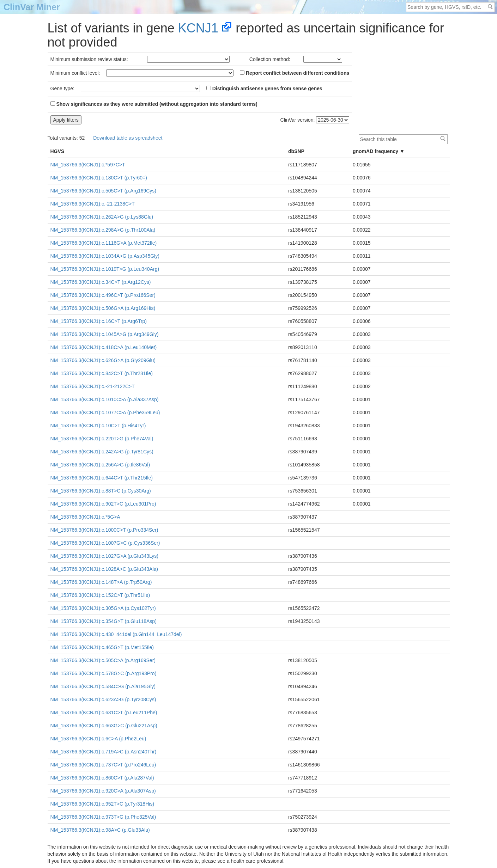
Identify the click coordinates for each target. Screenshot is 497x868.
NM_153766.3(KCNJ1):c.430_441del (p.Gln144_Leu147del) (116, 634)
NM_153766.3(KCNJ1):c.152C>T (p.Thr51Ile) (100, 595)
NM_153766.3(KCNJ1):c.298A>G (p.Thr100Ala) (103, 230)
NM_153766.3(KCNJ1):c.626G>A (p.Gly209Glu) (103, 360)
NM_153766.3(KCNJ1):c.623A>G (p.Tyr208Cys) (103, 699)
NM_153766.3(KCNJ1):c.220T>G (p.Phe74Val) (102, 439)
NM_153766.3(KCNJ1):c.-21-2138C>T (93, 204)
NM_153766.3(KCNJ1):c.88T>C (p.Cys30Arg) (101, 491)
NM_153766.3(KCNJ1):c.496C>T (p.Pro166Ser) (103, 295)
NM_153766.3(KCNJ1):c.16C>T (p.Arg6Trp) (99, 321)
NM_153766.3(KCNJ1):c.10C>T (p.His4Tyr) (98, 426)
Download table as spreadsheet (128, 138)
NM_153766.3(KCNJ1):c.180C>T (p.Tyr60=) (99, 178)
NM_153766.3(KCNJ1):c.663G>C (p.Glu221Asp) (104, 726)
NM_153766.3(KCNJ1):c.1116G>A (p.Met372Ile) (104, 243)
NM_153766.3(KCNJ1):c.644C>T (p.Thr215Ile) (102, 478)
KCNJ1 (198, 28)
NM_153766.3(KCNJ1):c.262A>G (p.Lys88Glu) (102, 217)
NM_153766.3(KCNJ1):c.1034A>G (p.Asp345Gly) (105, 256)
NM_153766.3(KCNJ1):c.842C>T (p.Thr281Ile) (102, 373)
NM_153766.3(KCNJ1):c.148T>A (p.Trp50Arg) (101, 582)
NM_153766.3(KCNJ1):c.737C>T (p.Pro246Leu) (103, 765)
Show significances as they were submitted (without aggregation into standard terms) (154, 104)
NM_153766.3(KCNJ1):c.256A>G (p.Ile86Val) (100, 465)
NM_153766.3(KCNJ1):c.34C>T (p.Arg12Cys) (101, 282)
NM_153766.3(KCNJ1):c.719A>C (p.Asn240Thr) (104, 752)
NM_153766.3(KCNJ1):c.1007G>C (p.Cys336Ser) (105, 543)
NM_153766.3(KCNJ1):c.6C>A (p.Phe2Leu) (98, 739)
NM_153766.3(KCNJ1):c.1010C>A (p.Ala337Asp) (105, 399)
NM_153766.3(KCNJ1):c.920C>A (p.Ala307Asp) (103, 791)
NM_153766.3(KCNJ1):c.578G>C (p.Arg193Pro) (104, 673)
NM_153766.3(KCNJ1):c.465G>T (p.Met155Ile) (102, 647)
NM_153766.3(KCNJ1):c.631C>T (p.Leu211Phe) (104, 713)
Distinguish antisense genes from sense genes (264, 88)
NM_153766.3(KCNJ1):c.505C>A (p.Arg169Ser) (103, 660)
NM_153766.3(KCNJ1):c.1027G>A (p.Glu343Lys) (105, 556)
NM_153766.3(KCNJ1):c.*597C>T (88, 165)
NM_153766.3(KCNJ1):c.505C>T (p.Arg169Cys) (104, 191)
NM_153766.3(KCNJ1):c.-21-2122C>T (93, 386)
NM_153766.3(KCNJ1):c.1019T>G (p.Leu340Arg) (105, 269)
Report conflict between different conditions (295, 73)
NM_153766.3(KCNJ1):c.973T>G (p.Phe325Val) (103, 817)
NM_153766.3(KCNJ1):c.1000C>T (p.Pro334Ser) (104, 530)
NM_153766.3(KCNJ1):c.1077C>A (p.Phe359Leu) (105, 412)
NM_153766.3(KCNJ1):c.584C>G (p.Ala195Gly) (103, 686)
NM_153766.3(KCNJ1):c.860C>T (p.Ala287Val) (102, 778)
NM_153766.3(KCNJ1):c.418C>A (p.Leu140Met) (104, 347)
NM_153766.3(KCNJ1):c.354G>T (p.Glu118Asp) (104, 621)
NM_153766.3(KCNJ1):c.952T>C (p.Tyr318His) (102, 804)
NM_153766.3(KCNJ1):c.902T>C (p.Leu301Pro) (103, 504)
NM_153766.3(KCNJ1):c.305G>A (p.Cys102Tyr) (103, 608)
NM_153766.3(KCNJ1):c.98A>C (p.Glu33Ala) (100, 830)
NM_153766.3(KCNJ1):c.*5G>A (85, 517)
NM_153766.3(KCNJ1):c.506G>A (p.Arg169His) (103, 308)
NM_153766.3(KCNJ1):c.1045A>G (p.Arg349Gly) (105, 334)
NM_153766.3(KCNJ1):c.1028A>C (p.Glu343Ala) (104, 569)
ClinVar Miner (32, 7)
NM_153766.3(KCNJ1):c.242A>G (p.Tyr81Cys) (102, 452)
